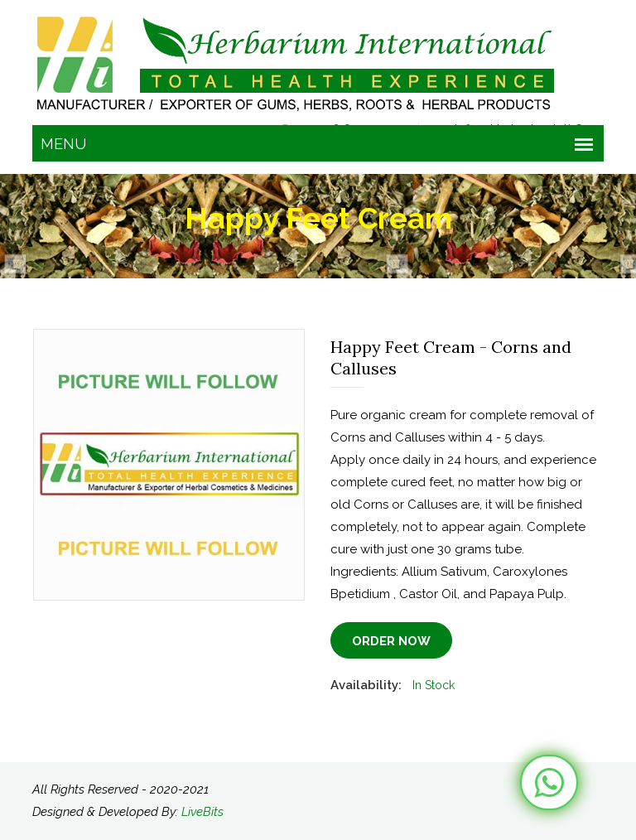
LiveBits (202, 812)
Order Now (391, 641)
